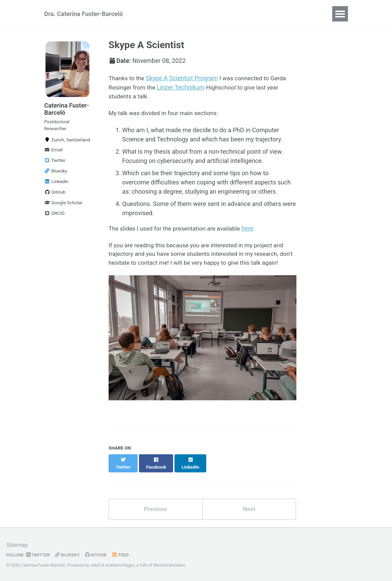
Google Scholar (64, 207)
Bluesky (56, 175)
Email (54, 154)
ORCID (55, 217)
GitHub (55, 196)
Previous (156, 515)
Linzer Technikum (183, 87)
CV (151, 14)
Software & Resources (244, 14)
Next (249, 515)
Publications (185, 14)
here (253, 229)
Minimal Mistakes (171, 566)
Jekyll (96, 566)
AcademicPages (121, 566)
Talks (293, 14)
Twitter (55, 164)
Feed (124, 555)
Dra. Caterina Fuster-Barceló (84, 14)
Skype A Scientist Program (183, 78)
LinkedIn (57, 185)
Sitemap (17, 545)
